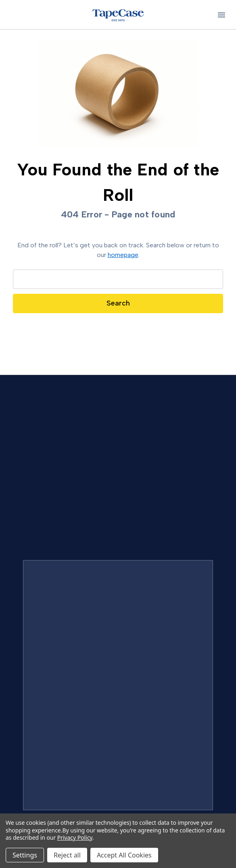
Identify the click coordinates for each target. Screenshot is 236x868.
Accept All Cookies (124, 855)
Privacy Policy (75, 837)
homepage (123, 255)
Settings (25, 855)
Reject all (67, 855)
